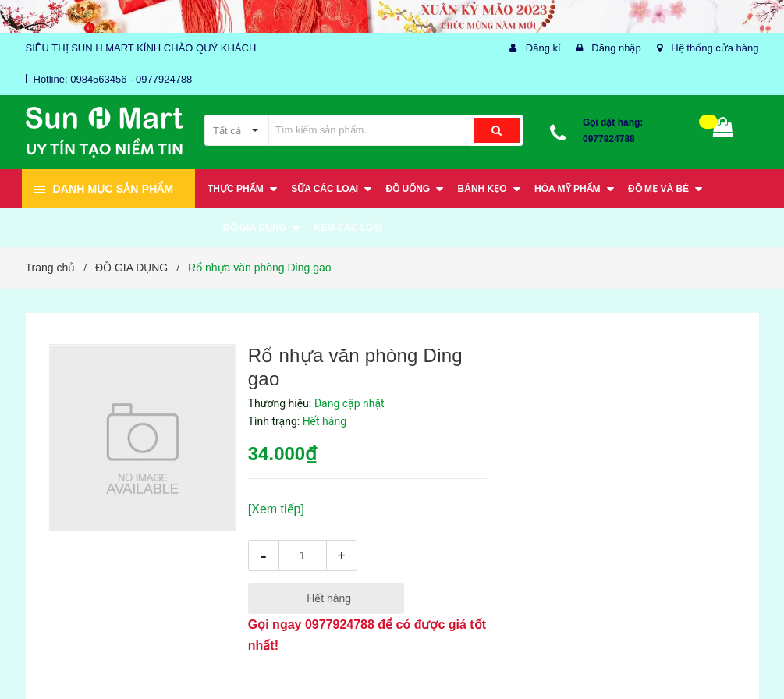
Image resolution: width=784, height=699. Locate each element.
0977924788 (609, 139)
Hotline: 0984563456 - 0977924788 (113, 79)
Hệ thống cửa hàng (715, 48)
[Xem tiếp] (276, 509)
